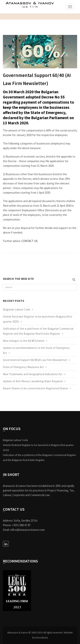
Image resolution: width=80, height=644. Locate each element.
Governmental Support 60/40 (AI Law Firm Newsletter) (35, 360)
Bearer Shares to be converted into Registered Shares (35, 388)
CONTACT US (30, 241)
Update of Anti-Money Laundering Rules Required (33, 381)
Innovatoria (42, 638)
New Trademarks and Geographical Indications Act (33, 374)
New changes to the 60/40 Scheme (24, 341)
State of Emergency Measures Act (23, 367)
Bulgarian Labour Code (16, 309)
